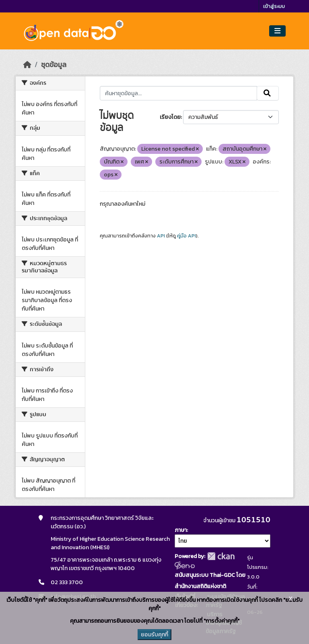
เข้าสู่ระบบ (274, 6)
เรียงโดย (170, 117)
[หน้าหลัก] (27, 65)
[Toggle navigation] (277, 31)
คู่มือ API (186, 236)
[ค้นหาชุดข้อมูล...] (178, 93)
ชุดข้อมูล (54, 65)
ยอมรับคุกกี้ (154, 635)
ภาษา (181, 530)
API (161, 236)
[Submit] (268, 93)
